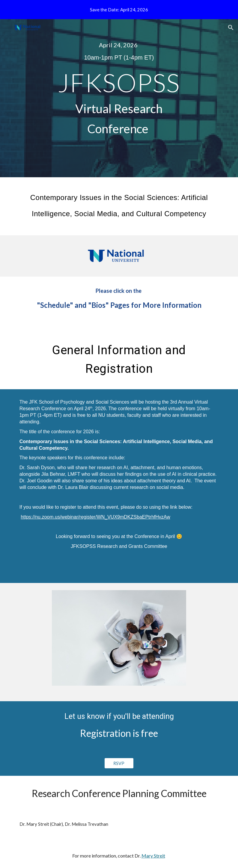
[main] (119, 51)
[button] (231, 28)
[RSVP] (119, 763)
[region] (119, 10)
